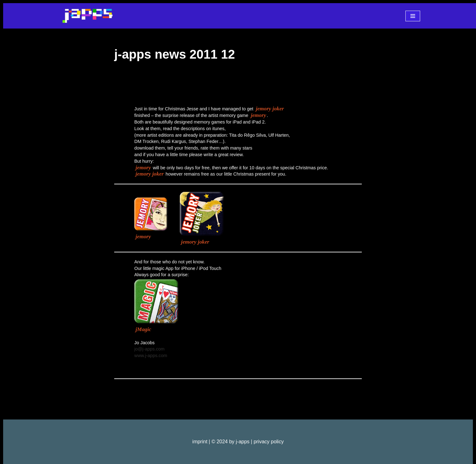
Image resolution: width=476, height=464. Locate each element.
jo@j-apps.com (149, 349)
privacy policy (269, 442)
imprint (200, 442)
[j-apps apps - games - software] (88, 16)
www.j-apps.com (151, 356)
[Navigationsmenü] (413, 16)
